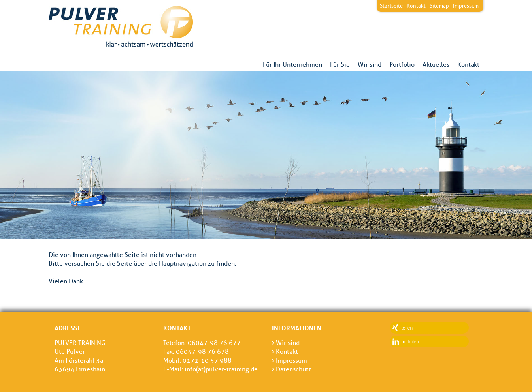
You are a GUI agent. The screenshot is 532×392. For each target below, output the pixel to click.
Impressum (466, 6)
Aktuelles (436, 65)
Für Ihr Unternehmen (292, 65)
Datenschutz (292, 369)
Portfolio (402, 65)
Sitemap (439, 6)
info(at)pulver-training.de (221, 369)
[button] (429, 328)
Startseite (391, 6)
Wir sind (370, 65)
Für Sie (340, 65)
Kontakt (468, 65)
